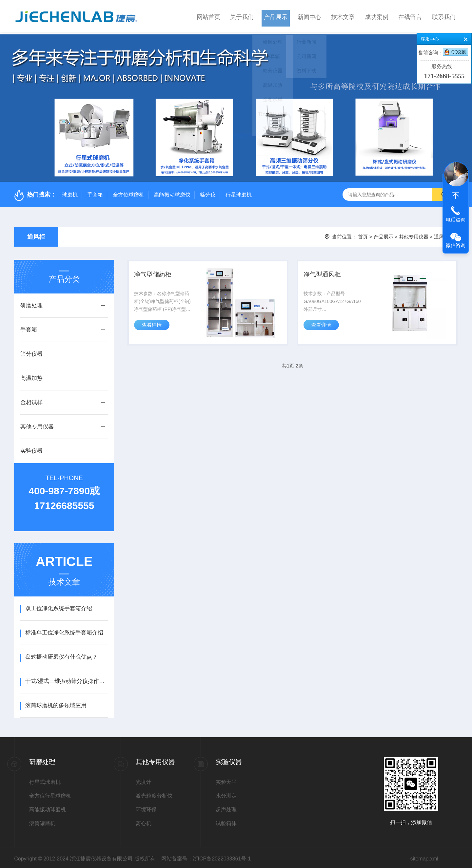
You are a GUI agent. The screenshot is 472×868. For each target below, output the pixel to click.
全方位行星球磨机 (50, 793)
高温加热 (31, 376)
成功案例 (377, 16)
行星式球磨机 (45, 780)
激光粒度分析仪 (154, 793)
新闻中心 (309, 16)
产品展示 (276, 16)
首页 (363, 234)
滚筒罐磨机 (42, 821)
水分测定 (226, 793)
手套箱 (95, 192)
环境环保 (146, 807)
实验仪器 (31, 449)
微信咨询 (456, 245)
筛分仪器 (31, 352)
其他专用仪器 (414, 234)
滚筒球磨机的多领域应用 (56, 703)
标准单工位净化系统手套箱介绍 (64, 630)
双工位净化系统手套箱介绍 (59, 606)
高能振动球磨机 (48, 807)
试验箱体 (226, 821)
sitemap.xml (424, 856)
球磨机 (70, 192)
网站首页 (208, 16)
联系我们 (444, 16)
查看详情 (153, 327)
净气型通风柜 (324, 274)
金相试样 (31, 400)
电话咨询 (456, 220)
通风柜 (36, 235)
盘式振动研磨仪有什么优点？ (61, 655)
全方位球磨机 (128, 192)
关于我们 (242, 16)
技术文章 (343, 16)
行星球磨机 (239, 192)
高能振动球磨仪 (172, 192)
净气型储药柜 (155, 274)
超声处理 (226, 807)
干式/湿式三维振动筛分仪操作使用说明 (67, 679)
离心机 (144, 821)
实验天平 (226, 780)
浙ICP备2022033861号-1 (222, 856)
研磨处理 (31, 303)
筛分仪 (208, 192)
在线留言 (410, 16)
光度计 (144, 780)
